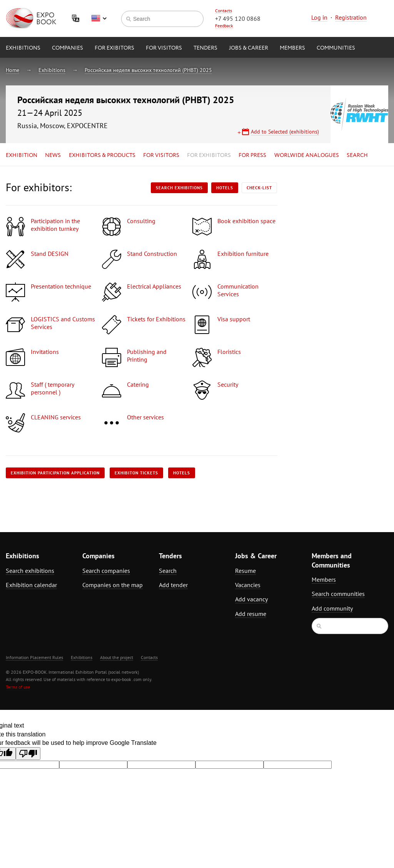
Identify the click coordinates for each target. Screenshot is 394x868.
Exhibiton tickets (136, 473)
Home (13, 70)
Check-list (259, 188)
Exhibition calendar (31, 585)
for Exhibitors (209, 155)
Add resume (251, 614)
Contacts (224, 11)
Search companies (106, 571)
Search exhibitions (179, 188)
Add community (332, 608)
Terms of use (18, 687)
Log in (319, 17)
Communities (336, 48)
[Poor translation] (28, 754)
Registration (351, 17)
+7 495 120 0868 (238, 18)
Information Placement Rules (34, 657)
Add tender (173, 585)
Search (357, 155)
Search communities (338, 594)
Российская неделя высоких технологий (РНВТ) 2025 (148, 70)
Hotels (225, 188)
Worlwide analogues (307, 155)
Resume (245, 571)
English (99, 18)
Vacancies (248, 585)
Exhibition (22, 155)
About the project (117, 657)
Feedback (224, 26)
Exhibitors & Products (102, 155)
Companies (68, 48)
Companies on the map (113, 585)
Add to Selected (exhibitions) (285, 132)
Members (292, 48)
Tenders (205, 48)
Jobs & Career (249, 48)
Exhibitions (23, 48)
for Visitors (164, 48)
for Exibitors (114, 48)
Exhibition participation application (55, 473)
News (53, 155)
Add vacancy (251, 599)
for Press (252, 155)
